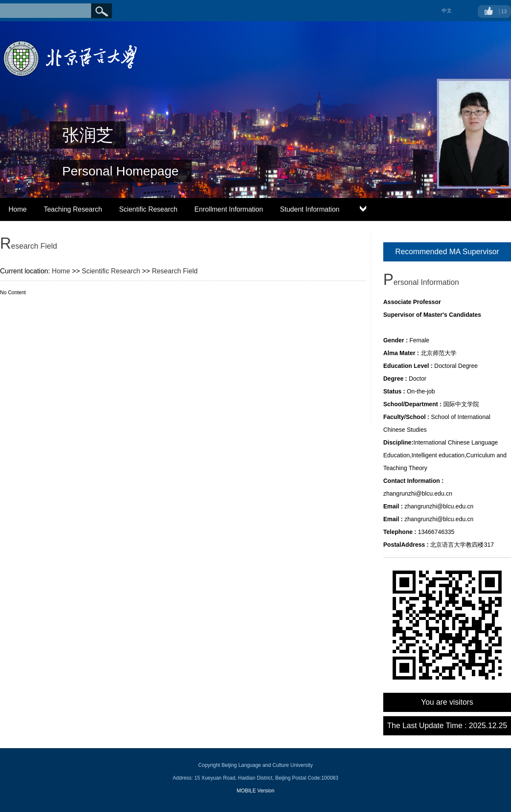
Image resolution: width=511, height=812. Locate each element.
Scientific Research (148, 209)
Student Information (310, 209)
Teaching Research (73, 209)
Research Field (175, 271)
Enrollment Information (229, 209)
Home (18, 209)
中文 (447, 11)
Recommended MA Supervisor (447, 252)
